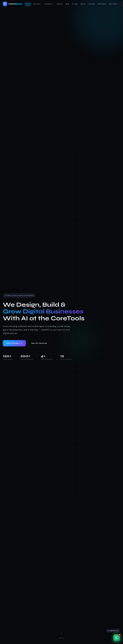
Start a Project (14, 343)
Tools (76, 318)
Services (37, 4)
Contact (92, 4)
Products (49, 4)
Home (28, 4)
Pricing (75, 4)
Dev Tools (114, 4)
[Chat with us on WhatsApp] (117, 638)
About (83, 4)
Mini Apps (102, 4)
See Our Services (39, 343)
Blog (67, 4)
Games (60, 4)
